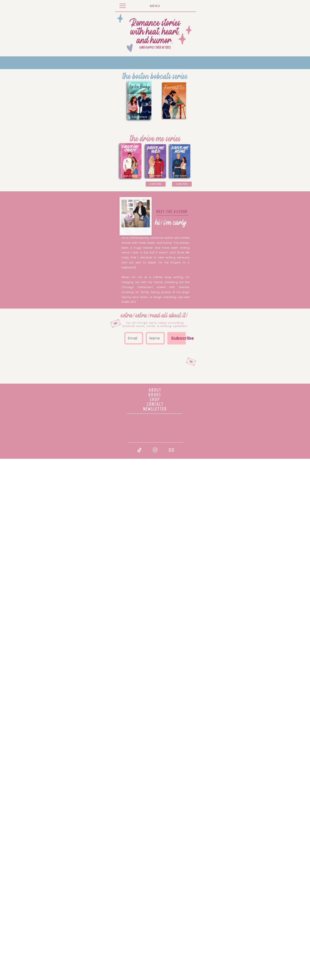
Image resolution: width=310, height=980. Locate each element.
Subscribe (228, 884)
